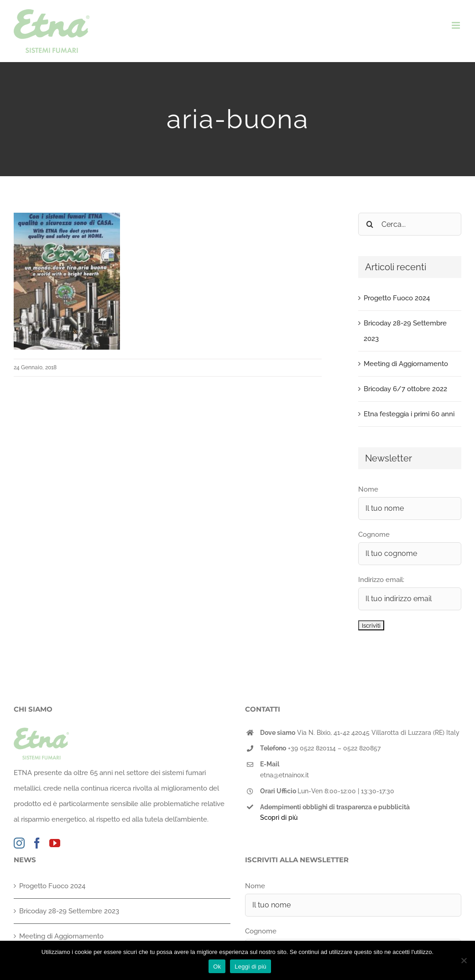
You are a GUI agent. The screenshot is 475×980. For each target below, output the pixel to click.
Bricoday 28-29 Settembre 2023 (69, 911)
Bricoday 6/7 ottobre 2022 (405, 389)
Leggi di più (251, 967)
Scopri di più (279, 818)
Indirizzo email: (381, 580)
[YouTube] (55, 843)
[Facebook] (37, 843)
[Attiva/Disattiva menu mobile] (457, 25)
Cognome (374, 535)
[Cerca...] (410, 224)
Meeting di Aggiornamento (406, 364)
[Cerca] (370, 224)
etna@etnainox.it (284, 775)
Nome (368, 489)
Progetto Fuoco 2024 (397, 298)
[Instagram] (19, 843)
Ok (217, 967)
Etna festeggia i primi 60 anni (409, 414)
